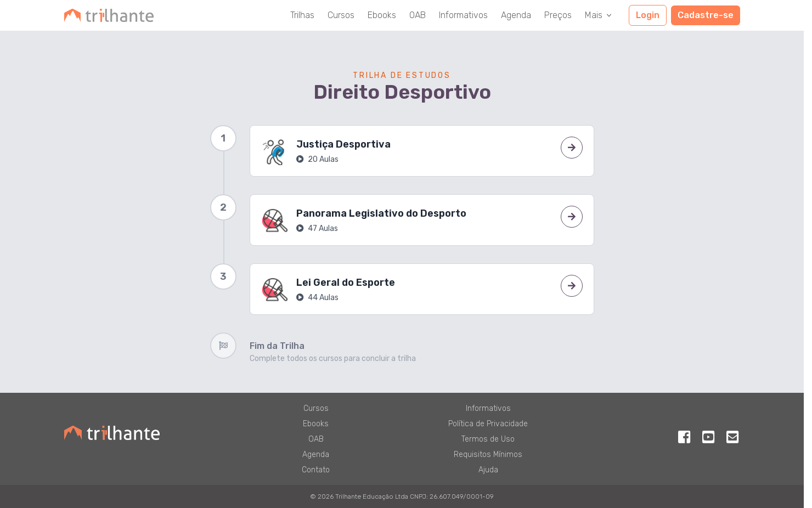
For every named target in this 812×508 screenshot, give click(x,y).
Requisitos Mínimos (488, 455)
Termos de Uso (488, 439)
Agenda (516, 15)
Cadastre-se (706, 15)
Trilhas (302, 15)
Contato (316, 470)
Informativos (463, 15)
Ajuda (488, 470)
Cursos (341, 15)
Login (648, 15)
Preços (558, 15)
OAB (418, 15)
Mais (599, 15)
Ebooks (382, 15)
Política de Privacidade (488, 424)
